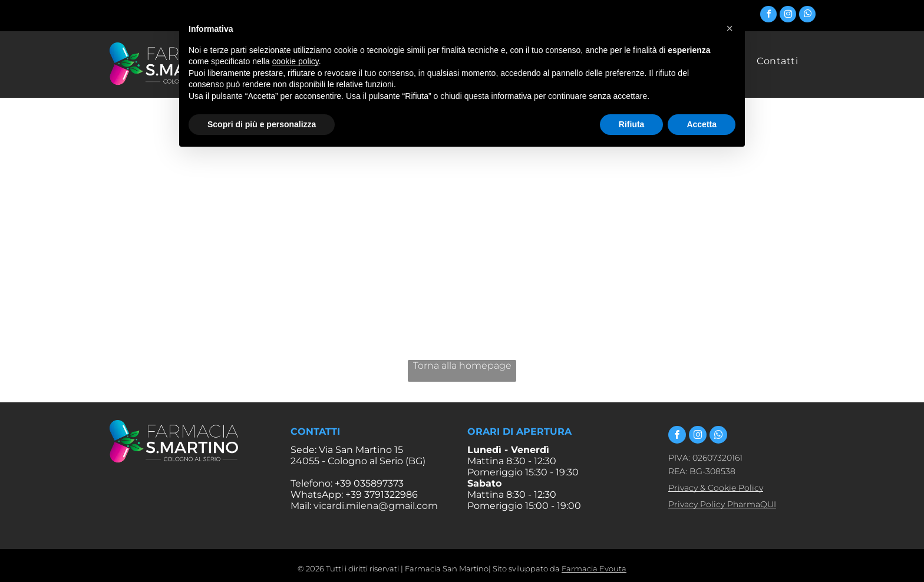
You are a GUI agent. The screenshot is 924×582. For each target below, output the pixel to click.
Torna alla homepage (462, 366)
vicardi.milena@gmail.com (376, 506)
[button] (730, 28)
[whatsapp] (807, 16)
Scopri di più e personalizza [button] (262, 124)
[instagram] (788, 16)
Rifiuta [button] (632, 124)
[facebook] (768, 16)
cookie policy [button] (296, 61)
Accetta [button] (702, 124)
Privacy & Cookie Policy (716, 488)
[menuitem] (777, 61)
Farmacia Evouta (594, 568)
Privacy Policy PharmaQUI (722, 504)
